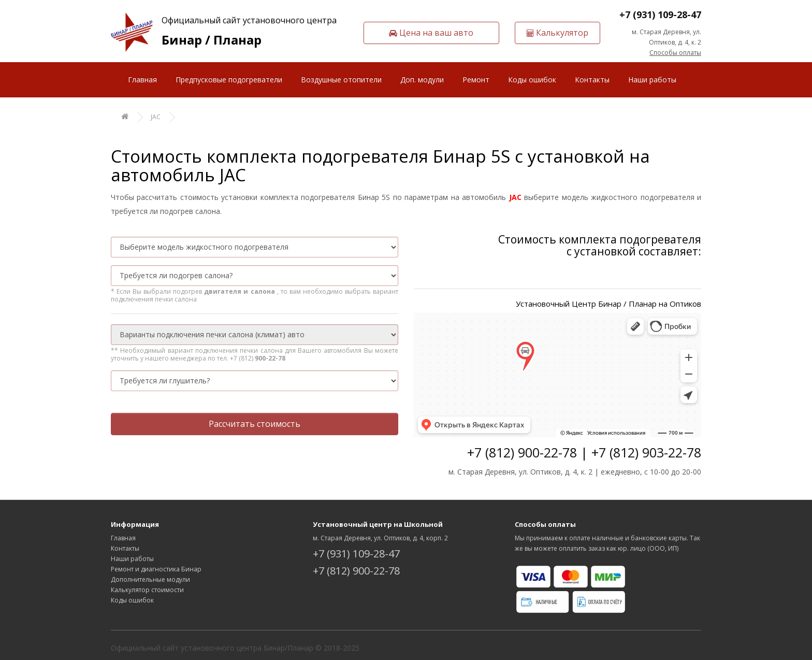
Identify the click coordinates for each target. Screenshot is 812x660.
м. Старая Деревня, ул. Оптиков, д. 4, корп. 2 (380, 538)
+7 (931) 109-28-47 (660, 15)
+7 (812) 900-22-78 (356, 571)
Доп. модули (422, 80)
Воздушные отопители (341, 80)
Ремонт (476, 80)
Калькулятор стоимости (147, 590)
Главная (142, 80)
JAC (156, 117)
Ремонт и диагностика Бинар (156, 569)
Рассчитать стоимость (255, 424)
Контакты (592, 80)
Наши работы (652, 80)
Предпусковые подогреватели (229, 80)
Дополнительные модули (150, 579)
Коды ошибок (532, 80)
